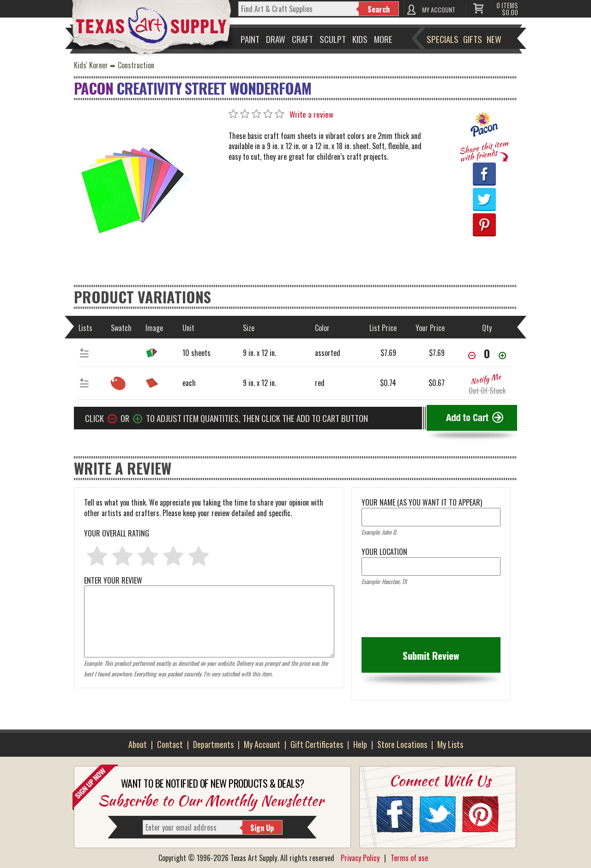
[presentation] (432, 615)
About (138, 744)
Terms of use (409, 858)
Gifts (473, 39)
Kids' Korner (91, 65)
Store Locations (402, 744)
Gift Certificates (317, 744)
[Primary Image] (136, 189)
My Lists (450, 744)
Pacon (93, 88)
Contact (170, 744)
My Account (262, 744)
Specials (443, 39)
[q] (299, 9)
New (494, 39)
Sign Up (262, 828)
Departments (213, 744)
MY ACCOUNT (439, 9)
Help (360, 744)
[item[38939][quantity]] (487, 353)
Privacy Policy (360, 858)
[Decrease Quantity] (472, 356)
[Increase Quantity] (502, 356)
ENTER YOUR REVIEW (209, 585)
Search (379, 9)
